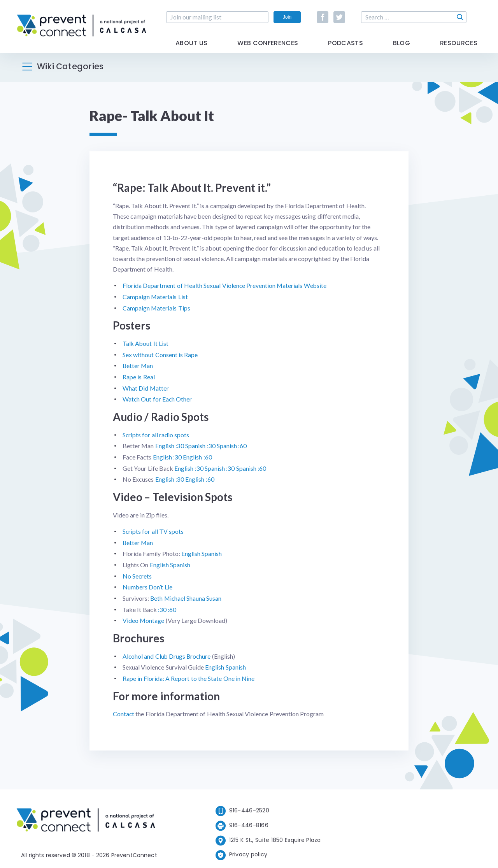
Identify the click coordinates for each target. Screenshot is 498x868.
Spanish (212, 550)
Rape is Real (139, 376)
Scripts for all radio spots (156, 433)
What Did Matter (146, 387)
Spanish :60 (232, 444)
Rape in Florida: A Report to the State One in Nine (189, 674)
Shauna (197, 594)
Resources (459, 48)
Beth (157, 594)
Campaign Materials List (155, 296)
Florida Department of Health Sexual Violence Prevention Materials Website (225, 285)
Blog (402, 48)
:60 (172, 605)
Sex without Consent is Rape (160, 354)
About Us (192, 48)
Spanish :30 (200, 444)
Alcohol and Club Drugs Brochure (167, 651)
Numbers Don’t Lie (148, 583)
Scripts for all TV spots (153, 529)
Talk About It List (146, 343)
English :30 (170, 444)
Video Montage (144, 616)
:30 (162, 605)
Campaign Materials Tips (157, 308)
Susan (215, 594)
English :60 (197, 455)
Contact (124, 709)
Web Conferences (268, 48)
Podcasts (345, 48)
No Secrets (137, 573)
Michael (176, 594)
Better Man (138, 365)
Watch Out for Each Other (158, 397)
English (191, 550)
